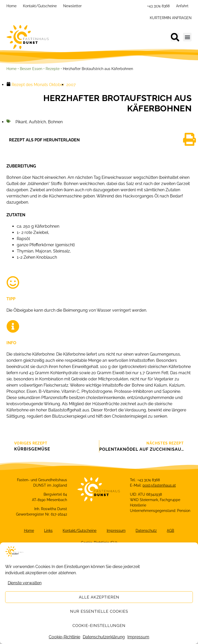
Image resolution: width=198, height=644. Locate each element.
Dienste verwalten (25, 584)
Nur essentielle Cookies (99, 612)
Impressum (138, 638)
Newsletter (72, 6)
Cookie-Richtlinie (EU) (99, 543)
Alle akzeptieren (99, 598)
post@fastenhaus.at (159, 485)
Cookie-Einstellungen (99, 627)
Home (11, 6)
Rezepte (53, 69)
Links (48, 531)
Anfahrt (182, 6)
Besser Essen (31, 69)
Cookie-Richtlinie (64, 638)
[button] (175, 37)
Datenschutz (146, 531)
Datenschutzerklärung (104, 638)
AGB (171, 531)
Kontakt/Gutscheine (40, 6)
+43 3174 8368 (158, 6)
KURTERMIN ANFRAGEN (171, 18)
